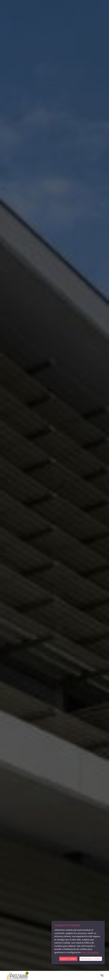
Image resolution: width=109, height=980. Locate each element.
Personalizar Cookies (91, 959)
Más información (90, 952)
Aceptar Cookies (68, 959)
